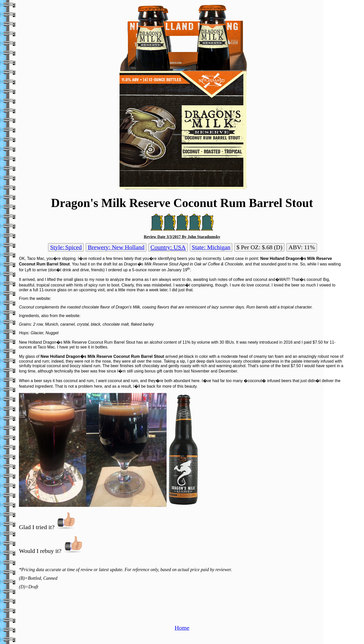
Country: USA (168, 247)
